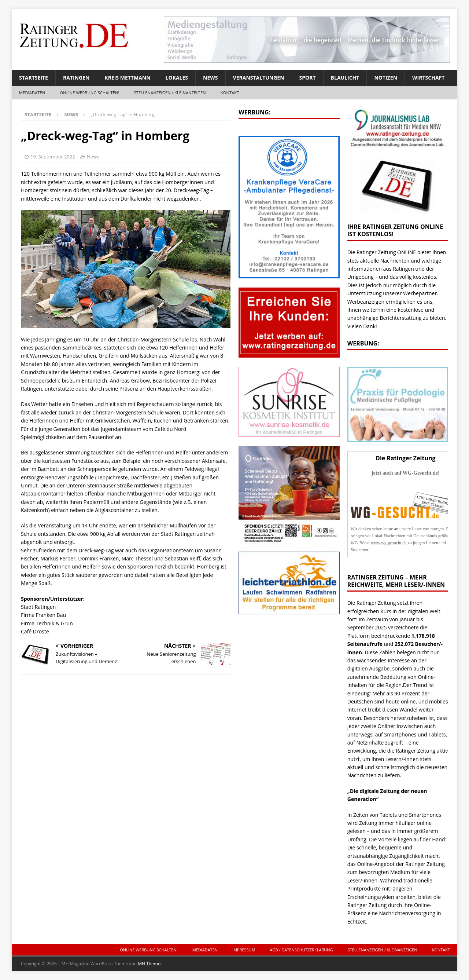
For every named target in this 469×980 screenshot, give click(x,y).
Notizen (386, 78)
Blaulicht (345, 78)
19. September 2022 (53, 157)
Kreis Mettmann (127, 78)
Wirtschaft (428, 78)
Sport (308, 78)
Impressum (244, 950)
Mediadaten (32, 93)
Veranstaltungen (259, 78)
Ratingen (76, 78)
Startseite (34, 78)
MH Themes (150, 964)
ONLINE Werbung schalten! (89, 93)
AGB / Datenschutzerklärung (302, 950)
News (210, 78)
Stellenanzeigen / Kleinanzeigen (170, 93)
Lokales (177, 78)
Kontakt (230, 93)
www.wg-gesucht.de (389, 543)
